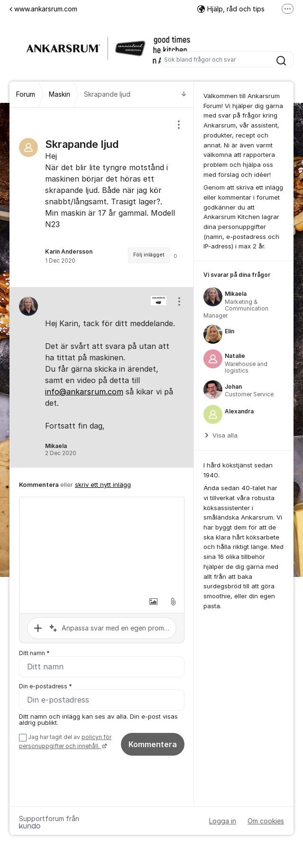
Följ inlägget (149, 255)
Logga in (223, 821)
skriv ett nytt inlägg (103, 484)
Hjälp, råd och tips (231, 9)
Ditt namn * (34, 653)
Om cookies (266, 821)
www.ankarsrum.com (43, 9)
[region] (102, 197)
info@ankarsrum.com (84, 392)
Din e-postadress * (46, 686)
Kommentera (153, 744)
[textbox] (102, 545)
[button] (153, 602)
